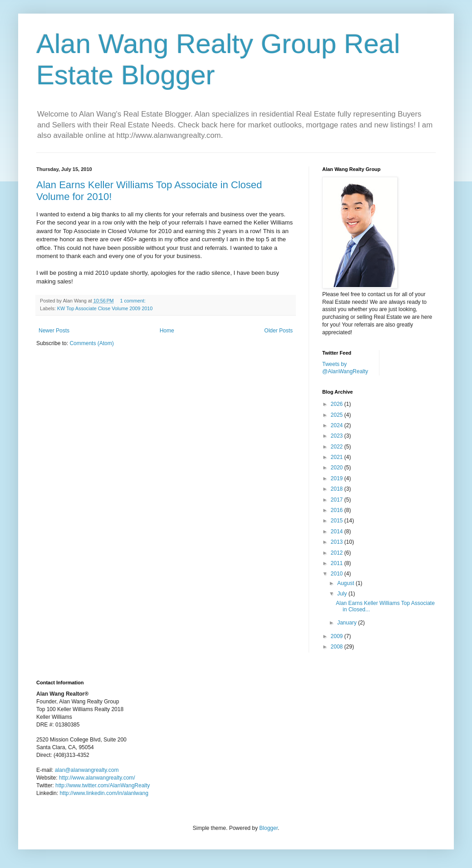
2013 (338, 542)
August (347, 583)
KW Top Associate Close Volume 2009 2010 (105, 308)
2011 (338, 563)
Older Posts (278, 331)
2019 (338, 478)
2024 (338, 425)
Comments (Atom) (91, 343)
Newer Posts (54, 331)
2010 (338, 574)
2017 (338, 500)
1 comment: (133, 301)
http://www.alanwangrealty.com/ (97, 778)
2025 (338, 415)
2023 (338, 436)
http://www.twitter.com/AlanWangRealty (103, 785)
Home (167, 331)
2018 (338, 489)
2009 (338, 636)
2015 (338, 521)
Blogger (268, 828)
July (343, 594)
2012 (338, 553)
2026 (338, 404)
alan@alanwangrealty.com (87, 770)
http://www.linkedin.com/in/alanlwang (104, 793)
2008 (338, 647)
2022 (338, 447)
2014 (338, 532)
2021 (338, 457)
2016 (338, 510)
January (348, 623)
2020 (338, 468)
